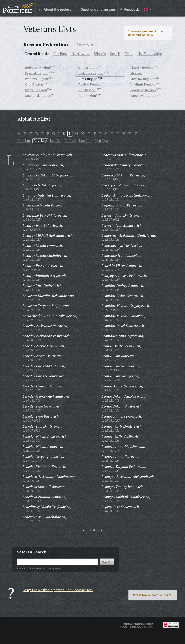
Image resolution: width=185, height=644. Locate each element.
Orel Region (34, 84)
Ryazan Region (36, 90)
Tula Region (87, 90)
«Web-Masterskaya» (132, 627)
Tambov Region (89, 84)
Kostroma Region (90, 73)
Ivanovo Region (37, 79)
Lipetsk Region (141, 67)
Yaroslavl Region (143, 95)
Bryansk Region (37, 73)
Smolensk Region (38, 95)
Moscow (136, 73)
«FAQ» (170, 595)
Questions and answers (95, 9)
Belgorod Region (37, 67)
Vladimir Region (142, 84)
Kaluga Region (88, 67)
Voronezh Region (143, 90)
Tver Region (87, 95)
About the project (54, 9)
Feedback (129, 9)
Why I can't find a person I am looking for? (58, 590)
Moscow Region (142, 79)
